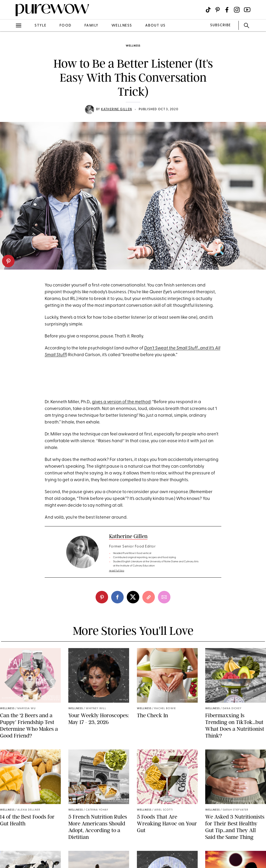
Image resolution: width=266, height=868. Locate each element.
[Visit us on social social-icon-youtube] (247, 10)
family (91, 26)
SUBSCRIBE (220, 25)
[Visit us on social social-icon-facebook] (227, 10)
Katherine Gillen (117, 109)
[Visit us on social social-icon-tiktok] (208, 10)
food (65, 26)
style (41, 26)
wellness (122, 26)
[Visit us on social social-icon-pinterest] (218, 10)
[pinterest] (8, 261)
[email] (164, 597)
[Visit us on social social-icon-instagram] (237, 10)
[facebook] (117, 597)
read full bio (117, 571)
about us (155, 26)
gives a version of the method (121, 402)
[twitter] (133, 597)
